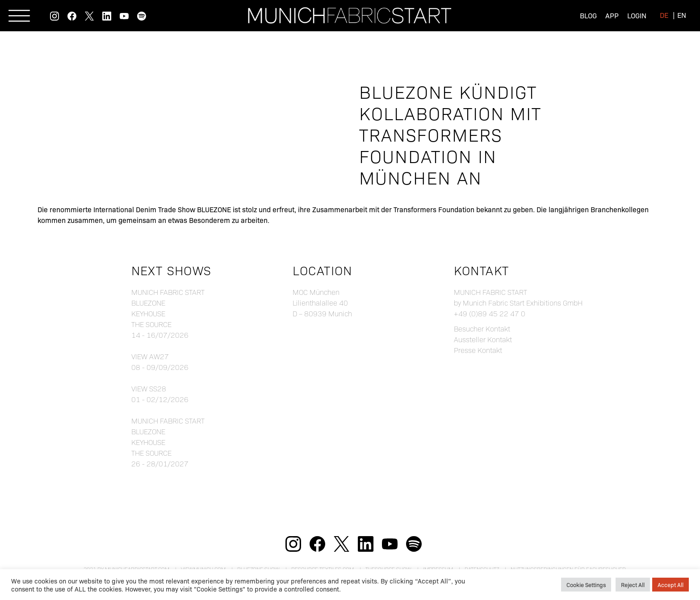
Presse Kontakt (478, 350)
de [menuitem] (664, 15)
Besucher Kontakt (482, 329)
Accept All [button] (671, 584)
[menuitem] (664, 14)
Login (637, 15)
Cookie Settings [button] (586, 584)
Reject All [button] (633, 584)
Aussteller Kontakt (483, 339)
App (612, 15)
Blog (588, 15)
